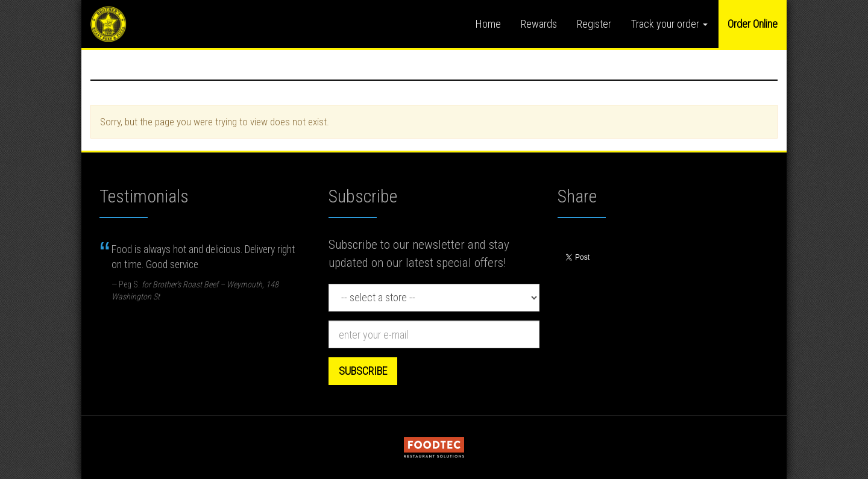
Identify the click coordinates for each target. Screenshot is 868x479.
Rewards (539, 24)
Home (488, 24)
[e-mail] (434, 334)
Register (594, 24)
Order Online (753, 24)
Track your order (669, 24)
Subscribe (363, 371)
